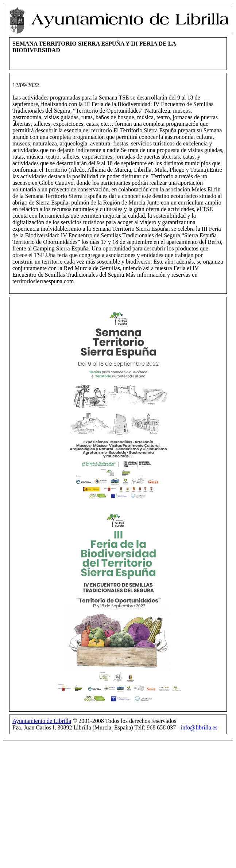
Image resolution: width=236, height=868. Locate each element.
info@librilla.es (199, 727)
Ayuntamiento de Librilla (42, 721)
